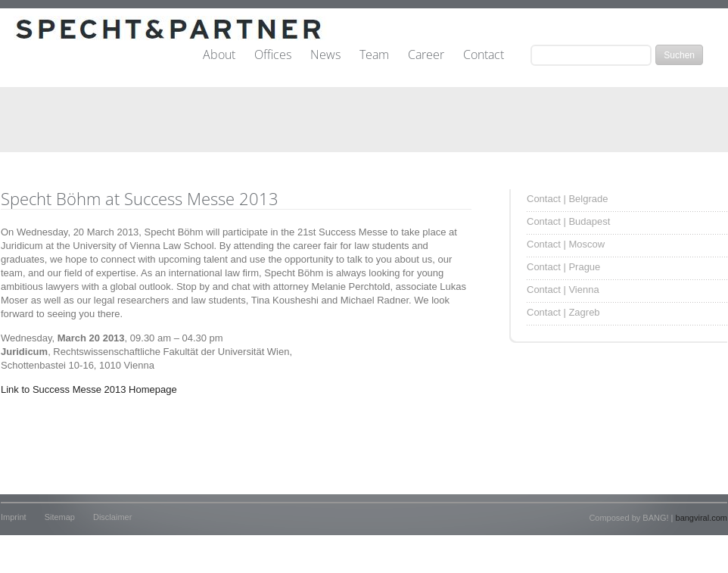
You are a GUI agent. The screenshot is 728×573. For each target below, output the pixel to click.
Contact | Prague (563, 267)
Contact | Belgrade (567, 199)
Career (426, 55)
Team (374, 55)
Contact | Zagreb (563, 312)
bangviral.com (702, 518)
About (219, 55)
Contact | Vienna (563, 290)
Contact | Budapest (568, 221)
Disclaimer (112, 517)
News (325, 55)
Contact (484, 55)
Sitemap (60, 517)
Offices (273, 55)
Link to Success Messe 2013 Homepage (89, 389)
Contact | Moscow (566, 244)
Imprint (14, 517)
